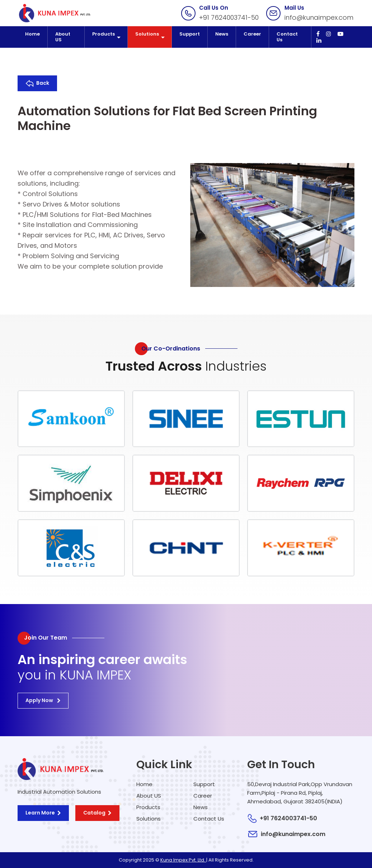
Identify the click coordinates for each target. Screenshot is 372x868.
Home (32, 34)
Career (252, 34)
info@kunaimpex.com (319, 17)
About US (63, 37)
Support (190, 34)
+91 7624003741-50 (229, 17)
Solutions (147, 34)
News (222, 34)
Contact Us (287, 37)
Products (103, 34)
